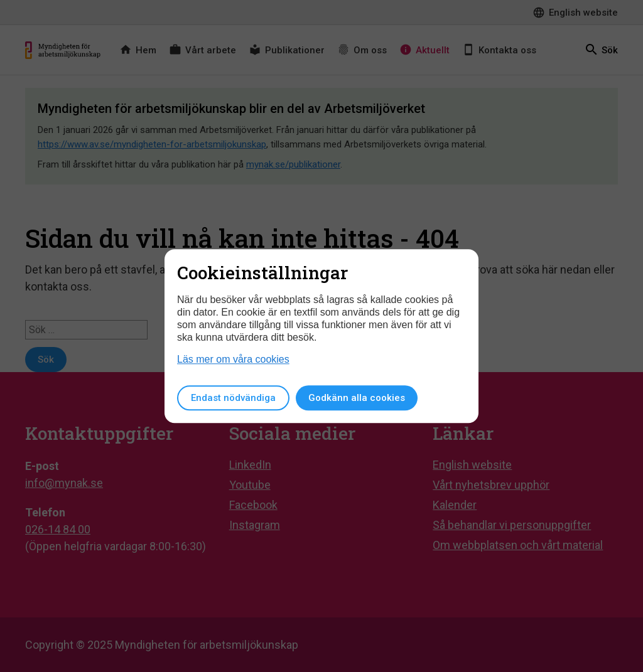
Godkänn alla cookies (357, 398)
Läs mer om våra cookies (233, 359)
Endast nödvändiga (233, 398)
